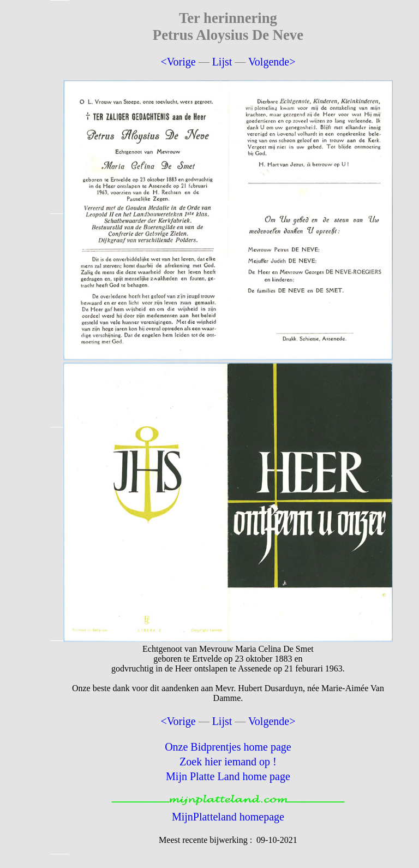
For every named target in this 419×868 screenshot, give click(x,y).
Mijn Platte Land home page (228, 776)
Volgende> (272, 62)
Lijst (222, 62)
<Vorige (178, 62)
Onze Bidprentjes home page (228, 747)
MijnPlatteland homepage (228, 817)
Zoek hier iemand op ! (228, 762)
